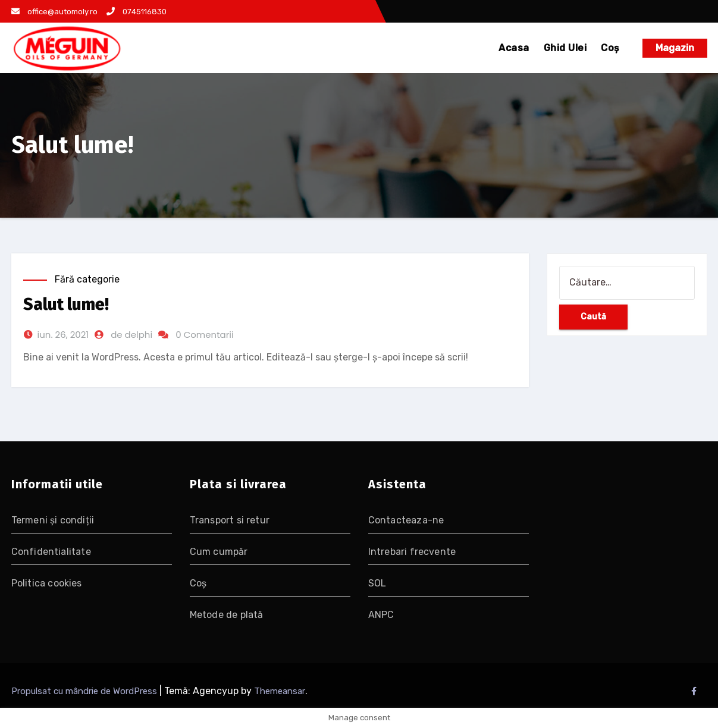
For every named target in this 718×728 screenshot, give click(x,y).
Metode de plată (227, 615)
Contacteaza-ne (406, 520)
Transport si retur (230, 520)
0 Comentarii (205, 335)
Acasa (514, 48)
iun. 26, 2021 (63, 335)
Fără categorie (87, 279)
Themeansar (280, 691)
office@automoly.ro (54, 12)
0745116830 (137, 12)
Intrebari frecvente (412, 552)
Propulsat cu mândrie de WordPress (85, 691)
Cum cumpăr (219, 552)
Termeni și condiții (53, 520)
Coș (610, 48)
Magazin (675, 48)
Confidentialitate (51, 552)
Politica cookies (47, 583)
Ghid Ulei (565, 48)
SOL (377, 583)
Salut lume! (66, 304)
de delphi (131, 335)
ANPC (381, 615)
